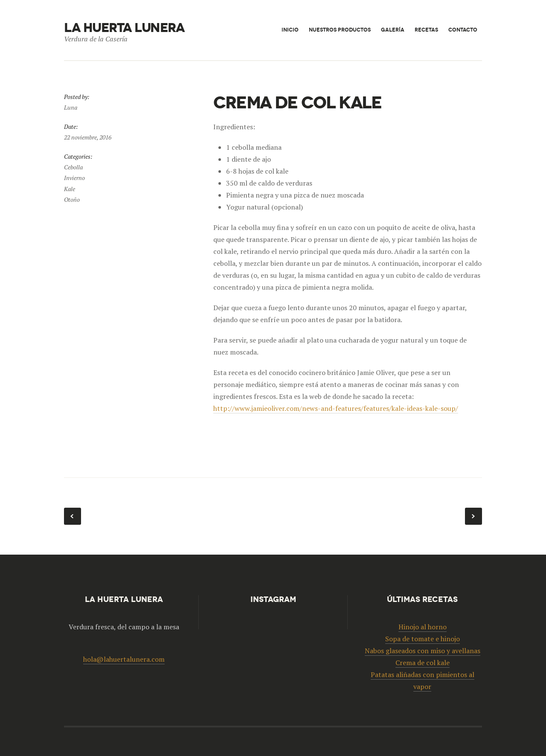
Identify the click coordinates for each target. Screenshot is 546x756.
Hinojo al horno (423, 627)
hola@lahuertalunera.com (124, 659)
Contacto (463, 30)
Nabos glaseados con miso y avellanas (473, 516)
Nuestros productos (340, 30)
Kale (70, 189)
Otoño (72, 199)
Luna (71, 107)
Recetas (426, 30)
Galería (393, 30)
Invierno (74, 178)
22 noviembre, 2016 (88, 137)
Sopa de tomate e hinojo (423, 639)
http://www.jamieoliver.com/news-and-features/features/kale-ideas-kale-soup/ (336, 408)
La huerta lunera (124, 28)
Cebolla (73, 167)
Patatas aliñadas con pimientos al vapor (73, 516)
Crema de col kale (423, 663)
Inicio (290, 30)
